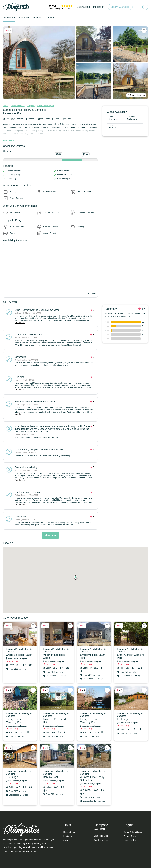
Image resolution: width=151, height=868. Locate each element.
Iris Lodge (123, 719)
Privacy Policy (130, 836)
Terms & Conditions (133, 832)
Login (66, 840)
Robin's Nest (50, 777)
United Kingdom (18, 106)
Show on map (13, 661)
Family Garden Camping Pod (15, 721)
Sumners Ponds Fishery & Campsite (24, 110)
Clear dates (91, 293)
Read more (8, 140)
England (31, 106)
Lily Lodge (12, 777)
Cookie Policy (130, 840)
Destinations (83, 7)
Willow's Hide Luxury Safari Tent (92, 779)
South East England (46, 106)
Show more (50, 535)
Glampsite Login (101, 836)
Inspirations (69, 836)
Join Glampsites (101, 840)
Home (6, 106)
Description (9, 18)
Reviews (37, 18)
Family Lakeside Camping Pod (90, 721)
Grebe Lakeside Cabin (19, 655)
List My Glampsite (120, 7)
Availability (24, 18)
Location (50, 18)
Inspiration (99, 7)
